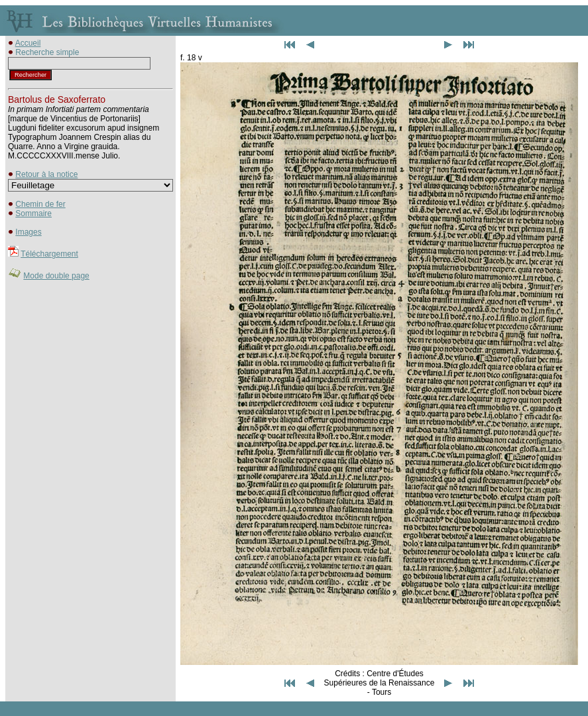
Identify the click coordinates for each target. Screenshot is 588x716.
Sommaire (33, 213)
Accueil (28, 43)
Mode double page (56, 276)
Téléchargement (49, 254)
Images (28, 232)
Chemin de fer (40, 204)
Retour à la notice (46, 174)
